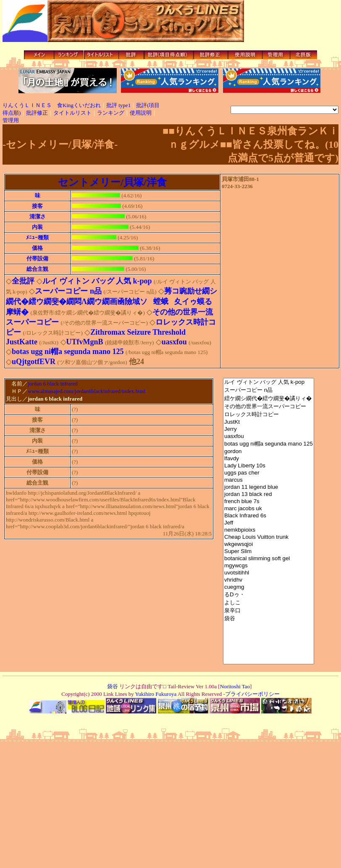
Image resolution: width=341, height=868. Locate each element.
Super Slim (269, 552)
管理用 (11, 120)
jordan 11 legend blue (269, 487)
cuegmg (269, 587)
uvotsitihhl (269, 573)
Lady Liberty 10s (269, 466)
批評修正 (37, 113)
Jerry (269, 429)
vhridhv (269, 580)
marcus (269, 480)
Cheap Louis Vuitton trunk (269, 537)
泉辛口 (269, 611)
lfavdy (269, 459)
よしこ (269, 603)
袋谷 (269, 619)
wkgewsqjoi (269, 544)
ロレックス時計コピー (269, 415)
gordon (269, 452)
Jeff (269, 523)
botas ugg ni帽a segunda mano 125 (269, 444)
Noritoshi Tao (235, 686)
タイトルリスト (72, 113)
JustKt (269, 422)
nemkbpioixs (269, 530)
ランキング (111, 113)
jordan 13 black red (269, 494)
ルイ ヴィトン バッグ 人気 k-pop (269, 382)
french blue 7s (269, 502)
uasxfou (269, 437)
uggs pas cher (269, 473)
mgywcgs (269, 566)
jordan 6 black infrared (53, 384)
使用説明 (141, 113)
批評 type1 (118, 105)
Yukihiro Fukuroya (155, 694)
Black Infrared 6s (269, 516)
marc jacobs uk (269, 509)
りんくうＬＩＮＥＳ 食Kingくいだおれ (52, 105)
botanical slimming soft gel (269, 559)
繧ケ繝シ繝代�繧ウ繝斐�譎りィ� (269, 399)
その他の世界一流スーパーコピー (269, 407)
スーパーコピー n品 (269, 390)
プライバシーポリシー (252, 694)
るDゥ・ (269, 595)
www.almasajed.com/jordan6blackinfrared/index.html (87, 392)
